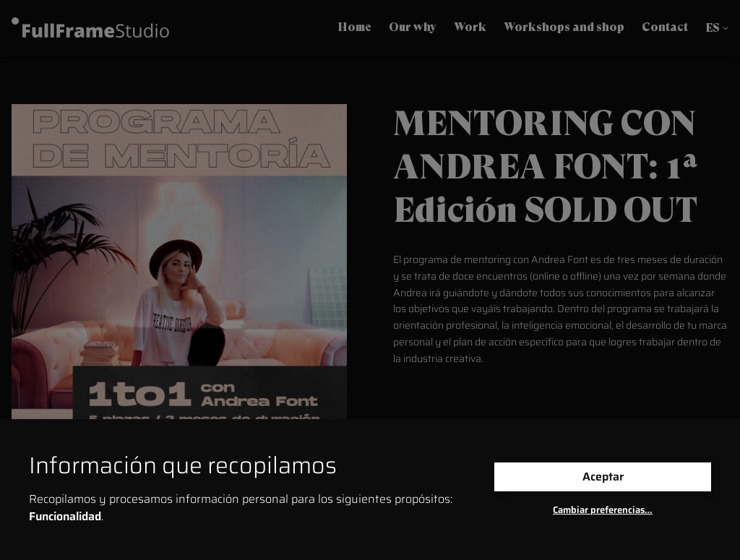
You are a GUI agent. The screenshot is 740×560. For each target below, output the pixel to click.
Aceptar (603, 477)
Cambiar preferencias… (603, 510)
